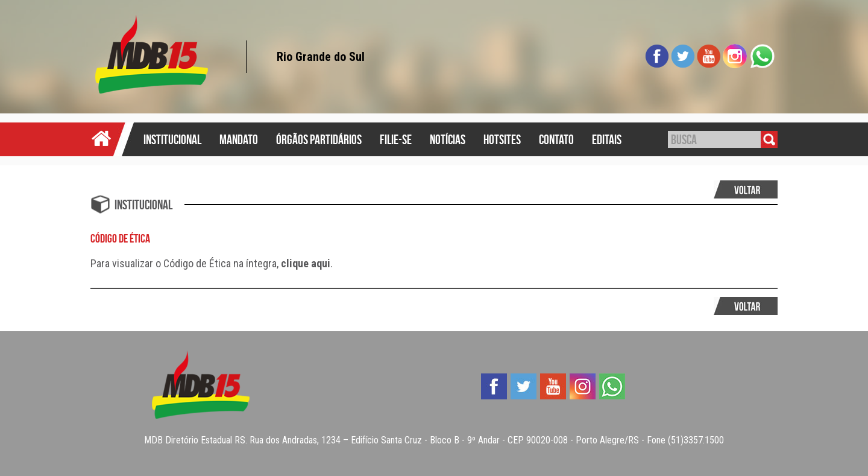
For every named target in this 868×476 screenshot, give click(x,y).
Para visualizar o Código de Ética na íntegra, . (212, 263)
